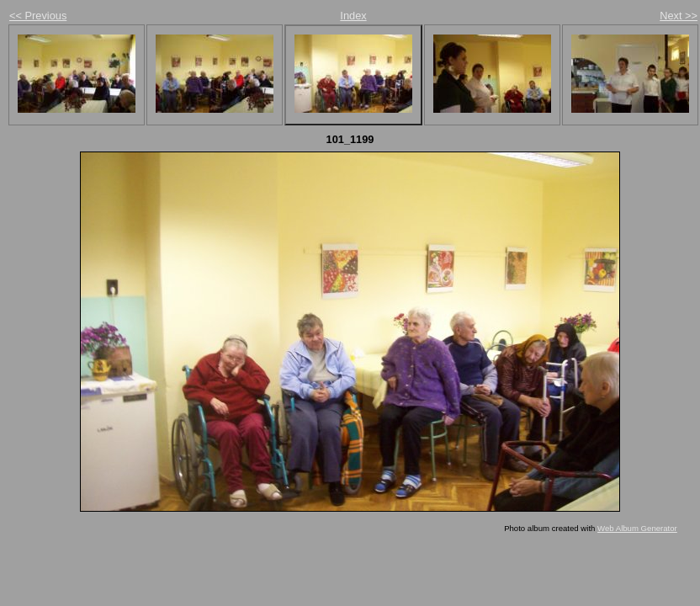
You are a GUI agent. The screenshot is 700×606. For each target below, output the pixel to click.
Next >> (679, 16)
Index (353, 16)
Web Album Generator (637, 528)
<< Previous (38, 16)
